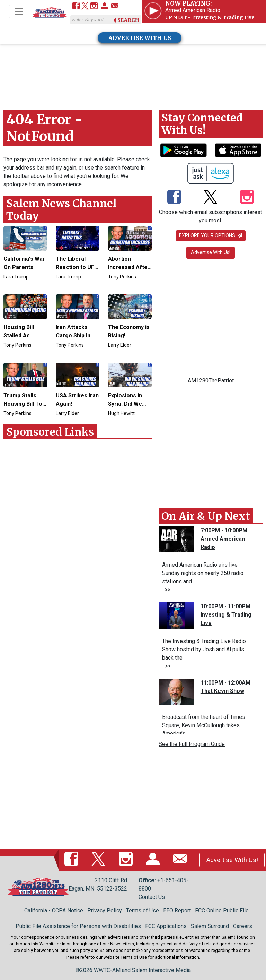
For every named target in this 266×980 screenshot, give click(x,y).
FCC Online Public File (222, 910)
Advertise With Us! (211, 252)
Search (128, 20)
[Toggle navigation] (19, 11)
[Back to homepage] (50, 12)
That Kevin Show (222, 691)
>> (166, 590)
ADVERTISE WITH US (140, 38)
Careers (243, 926)
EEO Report (177, 910)
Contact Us (152, 897)
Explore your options (211, 235)
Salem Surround (210, 926)
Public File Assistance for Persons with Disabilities (78, 926)
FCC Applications (166, 926)
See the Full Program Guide (192, 744)
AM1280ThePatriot (211, 381)
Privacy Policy (105, 910)
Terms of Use (143, 910)
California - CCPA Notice (54, 910)
